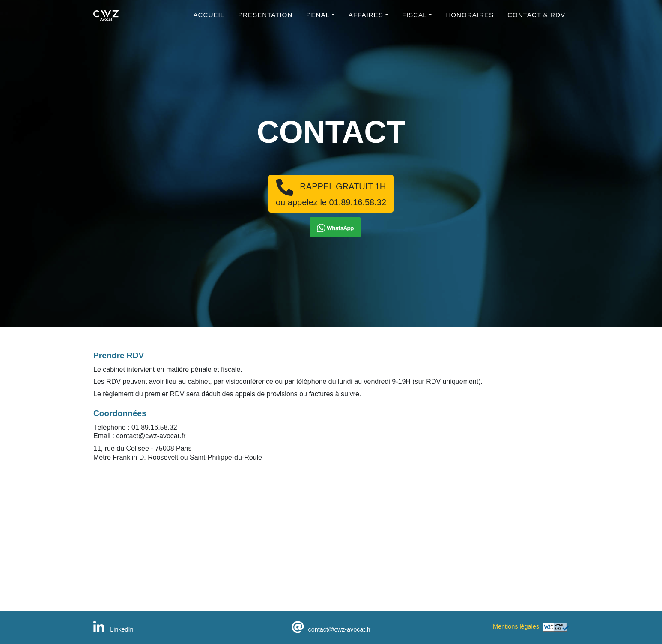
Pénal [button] (318, 19)
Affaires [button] (366, 19)
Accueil (209, 19)
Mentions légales (516, 626)
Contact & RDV (536, 19)
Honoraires (470, 19)
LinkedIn (113, 629)
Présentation (265, 19)
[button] (335, 227)
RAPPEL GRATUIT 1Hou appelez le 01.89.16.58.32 (331, 193)
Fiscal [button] (415, 19)
